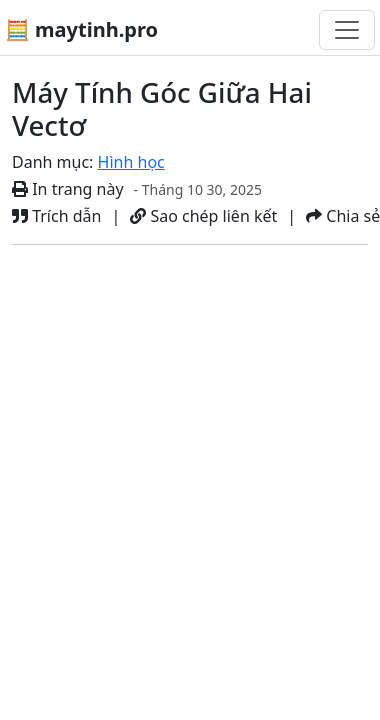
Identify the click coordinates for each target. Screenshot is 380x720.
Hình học (131, 162)
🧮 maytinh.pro (81, 29)
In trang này (68, 189)
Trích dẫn (56, 216)
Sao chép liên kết (203, 216)
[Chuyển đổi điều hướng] (347, 30)
